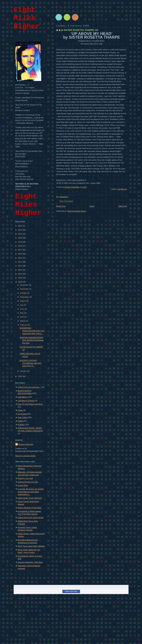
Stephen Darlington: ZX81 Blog (30, 562)
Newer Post (61, 206)
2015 (20, 258)
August (23, 301)
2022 (20, 230)
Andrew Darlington (26, 444)
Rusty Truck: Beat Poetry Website (31, 546)
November (25, 289)
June (22, 309)
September (25, 297)
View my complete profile (25, 456)
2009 (20, 282)
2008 (20, 376)
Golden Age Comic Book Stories (31, 518)
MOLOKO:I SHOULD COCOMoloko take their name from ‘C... (31, 363)
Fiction (20, 410)
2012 (20, 270)
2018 (20, 246)
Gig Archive (22, 414)
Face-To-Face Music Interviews (30, 404)
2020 (20, 238)
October (24, 293)
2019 (20, 242)
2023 (20, 226)
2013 (20, 266)
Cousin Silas (23, 485)
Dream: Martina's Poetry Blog (30, 508)
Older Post (122, 206)
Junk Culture (23, 417)
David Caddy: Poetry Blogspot (30, 498)
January (24, 371)
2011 (20, 274)
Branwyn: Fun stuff (25, 478)
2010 (20, 278)
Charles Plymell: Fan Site (28, 482)
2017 (20, 250)
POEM (20, 421)
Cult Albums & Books (26, 401)
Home (92, 206)
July (22, 305)
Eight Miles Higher (27, 18)
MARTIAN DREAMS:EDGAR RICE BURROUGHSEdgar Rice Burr (32, 340)
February (24, 325)
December (25, 285)
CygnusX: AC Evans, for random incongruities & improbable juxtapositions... (31, 492)
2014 (20, 262)
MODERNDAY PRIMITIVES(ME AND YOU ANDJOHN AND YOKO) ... (32, 331)
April (22, 317)
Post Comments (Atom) (77, 211)
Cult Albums (122, 189)
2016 (20, 254)
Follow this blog (71, 591)
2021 (20, 234)
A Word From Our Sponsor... (29, 387)
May (22, 313)
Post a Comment (66, 201)
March (23, 321)
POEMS (21, 425)
